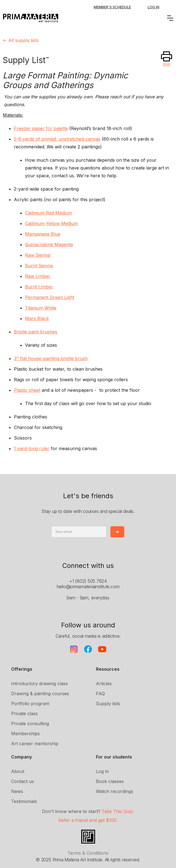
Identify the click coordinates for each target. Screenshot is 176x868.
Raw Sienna (38, 255)
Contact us (23, 781)
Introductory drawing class (39, 684)
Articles (104, 684)
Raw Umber (38, 276)
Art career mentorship (35, 744)
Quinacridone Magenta (49, 245)
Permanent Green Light (50, 297)
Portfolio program (30, 704)
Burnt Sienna (39, 266)
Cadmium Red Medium (49, 213)
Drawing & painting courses (40, 694)
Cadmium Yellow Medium (51, 223)
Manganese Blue (43, 234)
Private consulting (30, 724)
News (17, 791)
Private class (24, 714)
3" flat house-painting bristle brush (51, 358)
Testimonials (24, 801)
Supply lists (108, 704)
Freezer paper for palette (41, 128)
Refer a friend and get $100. (88, 820)
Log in (102, 771)
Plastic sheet (27, 390)
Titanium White (41, 308)
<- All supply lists (21, 40)
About (18, 771)
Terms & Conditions (88, 853)
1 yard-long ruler (32, 448)
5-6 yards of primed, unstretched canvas (57, 139)
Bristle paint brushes (36, 332)
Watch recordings (115, 791)
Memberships (25, 734)
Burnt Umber (39, 287)
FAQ (100, 694)
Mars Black (37, 318)
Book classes (110, 781)
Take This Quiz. (118, 811)
